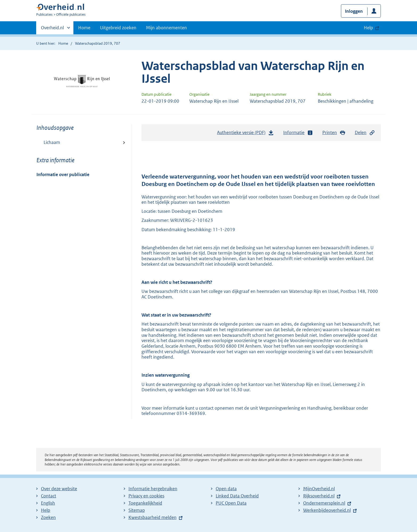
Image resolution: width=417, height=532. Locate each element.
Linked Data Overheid (237, 496)
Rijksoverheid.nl (319, 496)
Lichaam (52, 142)
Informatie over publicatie (63, 174)
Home (84, 28)
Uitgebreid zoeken (118, 28)
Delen (365, 133)
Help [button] (368, 28)
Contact (49, 496)
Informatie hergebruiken (153, 489)
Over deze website (59, 489)
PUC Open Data (231, 503)
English (48, 503)
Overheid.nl (52, 29)
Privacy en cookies (146, 496)
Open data (226, 489)
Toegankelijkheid (145, 503)
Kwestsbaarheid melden (153, 517)
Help (46, 510)
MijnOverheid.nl (319, 489)
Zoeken (48, 517)
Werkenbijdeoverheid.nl (327, 510)
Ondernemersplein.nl (324, 503)
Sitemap (137, 510)
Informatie (298, 133)
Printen (334, 133)
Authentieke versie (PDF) (245, 134)
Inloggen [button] (354, 11)
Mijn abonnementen (166, 28)
